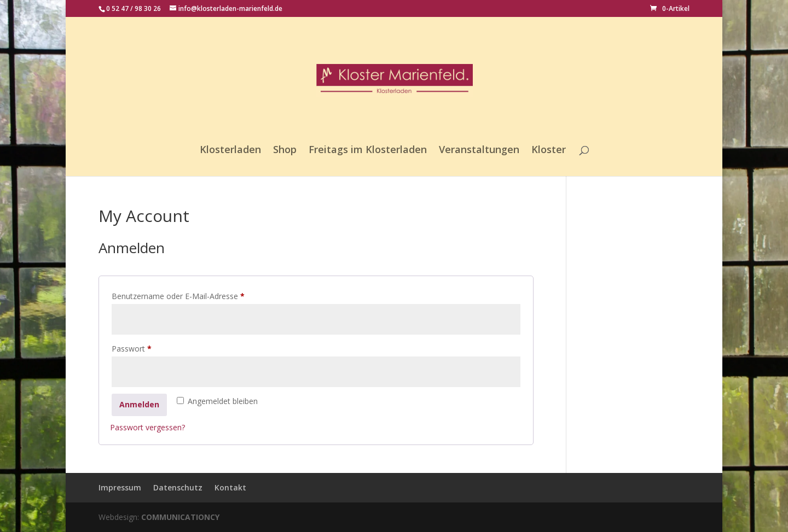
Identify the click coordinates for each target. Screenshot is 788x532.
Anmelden (139, 404)
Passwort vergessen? (147, 427)
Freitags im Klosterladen (368, 151)
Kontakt (230, 487)
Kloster (549, 151)
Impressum (120, 487)
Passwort (152, 347)
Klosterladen (230, 151)
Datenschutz (178, 487)
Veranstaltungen (479, 151)
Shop (285, 151)
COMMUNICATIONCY (180, 517)
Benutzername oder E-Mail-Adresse (198, 295)
